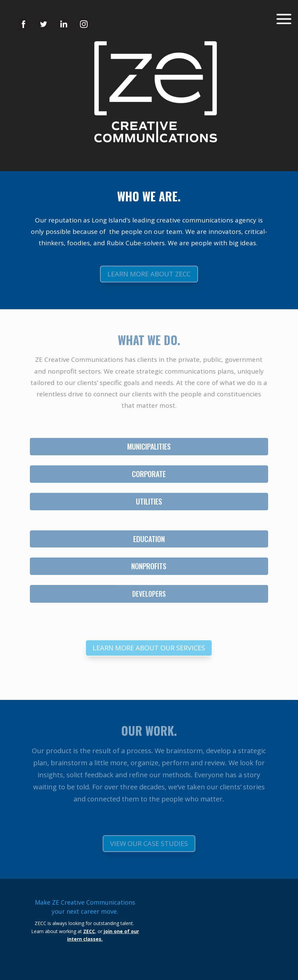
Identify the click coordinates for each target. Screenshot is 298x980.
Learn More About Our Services (149, 648)
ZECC (89, 931)
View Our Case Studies (149, 843)
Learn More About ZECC (149, 274)
